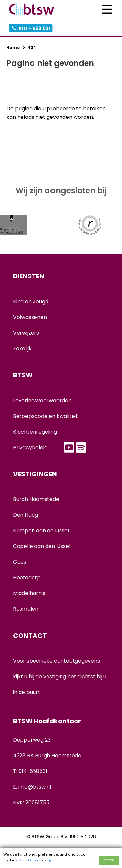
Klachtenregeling (35, 432)
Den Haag (26, 515)
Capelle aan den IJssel (42, 546)
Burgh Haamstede (36, 499)
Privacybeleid (30, 447)
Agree (109, 860)
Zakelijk (22, 348)
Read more (29, 860)
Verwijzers (26, 333)
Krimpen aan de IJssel (41, 531)
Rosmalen (26, 609)
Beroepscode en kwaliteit (46, 416)
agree (50, 860)
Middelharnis (29, 593)
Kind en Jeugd (31, 301)
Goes (20, 562)
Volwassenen (30, 317)
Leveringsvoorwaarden (42, 400)
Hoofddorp (27, 578)
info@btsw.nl (35, 787)
